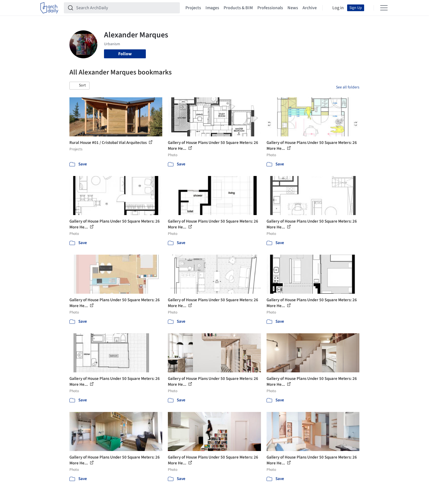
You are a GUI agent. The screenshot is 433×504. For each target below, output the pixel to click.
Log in (338, 8)
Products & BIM (238, 8)
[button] (79, 86)
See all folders (348, 87)
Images (212, 8)
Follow (125, 54)
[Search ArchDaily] (126, 8)
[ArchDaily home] (49, 8)
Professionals (270, 8)
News (293, 8)
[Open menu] (384, 8)
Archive (310, 8)
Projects (193, 8)
